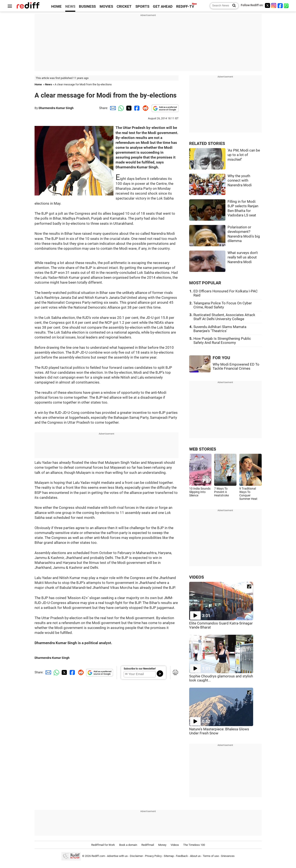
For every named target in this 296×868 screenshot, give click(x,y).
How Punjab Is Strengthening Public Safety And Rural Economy (222, 341)
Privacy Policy (153, 856)
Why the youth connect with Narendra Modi (240, 181)
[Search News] (233, 6)
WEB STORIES (203, 449)
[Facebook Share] (136, 108)
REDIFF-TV (185, 7)
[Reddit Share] (145, 108)
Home (38, 84)
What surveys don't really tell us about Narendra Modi (243, 257)
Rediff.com (98, 856)
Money (162, 845)
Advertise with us (117, 856)
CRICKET (124, 7)
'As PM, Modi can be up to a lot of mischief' (244, 155)
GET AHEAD (163, 7)
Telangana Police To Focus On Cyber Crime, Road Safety (223, 305)
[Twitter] (267, 5)
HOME (56, 7)
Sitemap (169, 856)
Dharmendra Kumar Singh (56, 108)
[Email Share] (112, 108)
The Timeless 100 (194, 845)
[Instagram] (274, 5)
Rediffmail (148, 845)
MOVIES (106, 7)
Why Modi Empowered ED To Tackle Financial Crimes (236, 366)
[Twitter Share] (128, 108)
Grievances (228, 856)
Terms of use (211, 856)
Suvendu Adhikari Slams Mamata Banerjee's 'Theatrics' (220, 329)
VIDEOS (197, 577)
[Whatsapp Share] (120, 108)
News (49, 84)
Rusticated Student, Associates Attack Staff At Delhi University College (224, 317)
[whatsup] (287, 5)
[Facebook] (280, 5)
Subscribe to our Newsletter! (140, 669)
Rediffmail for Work (103, 845)
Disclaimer (136, 856)
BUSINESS (87, 7)
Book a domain (128, 845)
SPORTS (142, 7)
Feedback (182, 856)
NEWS (70, 7)
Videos (175, 845)
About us (195, 856)
